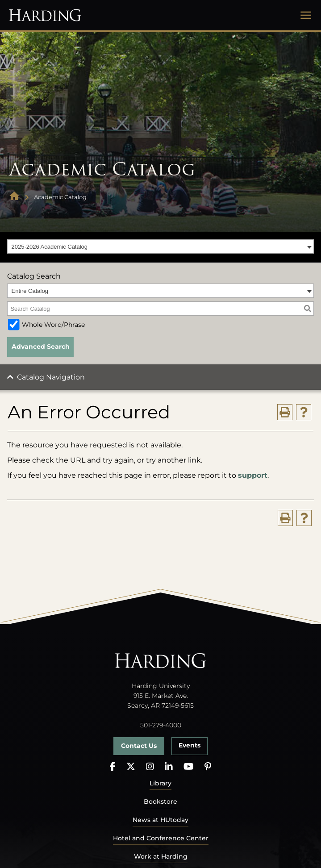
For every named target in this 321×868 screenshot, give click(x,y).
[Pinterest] (208, 767)
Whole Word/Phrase (53, 325)
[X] (131, 767)
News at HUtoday (160, 820)
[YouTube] (189, 767)
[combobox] (160, 246)
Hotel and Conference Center (161, 838)
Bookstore (160, 801)
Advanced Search (41, 346)
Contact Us (139, 746)
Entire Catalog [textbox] (30, 291)
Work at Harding (161, 856)
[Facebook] (113, 767)
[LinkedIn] (169, 767)
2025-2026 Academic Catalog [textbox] (50, 247)
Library (160, 783)
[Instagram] (150, 767)
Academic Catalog (60, 197)
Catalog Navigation (51, 377)
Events (190, 745)
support (253, 475)
